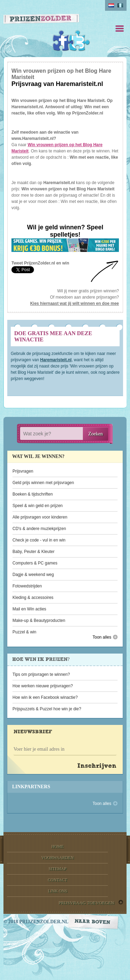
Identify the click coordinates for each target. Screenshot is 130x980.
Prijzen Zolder (41, 20)
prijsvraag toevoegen (86, 903)
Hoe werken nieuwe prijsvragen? (43, 686)
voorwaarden (57, 857)
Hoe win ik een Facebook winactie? (45, 697)
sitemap (57, 869)
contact (58, 880)
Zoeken (96, 434)
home (57, 846)
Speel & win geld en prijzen (38, 506)
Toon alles (102, 637)
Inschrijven (97, 766)
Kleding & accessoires (33, 598)
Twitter (79, 41)
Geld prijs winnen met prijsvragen (43, 483)
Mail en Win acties (29, 609)
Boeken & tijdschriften (33, 494)
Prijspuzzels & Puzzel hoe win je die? (47, 709)
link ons (58, 891)
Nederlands (111, 5)
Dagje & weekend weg (33, 575)
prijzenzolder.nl (44, 922)
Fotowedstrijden (27, 586)
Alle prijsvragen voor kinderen (40, 517)
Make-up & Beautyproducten (39, 621)
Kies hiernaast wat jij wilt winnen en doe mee (75, 303)
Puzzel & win (24, 632)
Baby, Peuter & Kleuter (33, 552)
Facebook (63, 41)
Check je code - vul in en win (39, 540)
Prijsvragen (23, 471)
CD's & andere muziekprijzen (39, 529)
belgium (120, 5)
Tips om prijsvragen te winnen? (41, 674)
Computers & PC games (35, 563)
